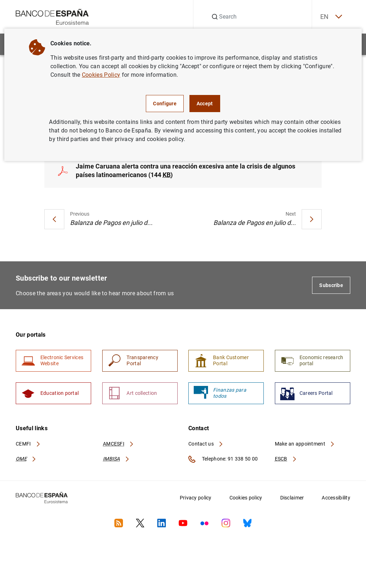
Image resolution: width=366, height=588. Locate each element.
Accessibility (336, 502)
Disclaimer (292, 502)
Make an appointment (305, 448)
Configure (165, 104)
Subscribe (331, 287)
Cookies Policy (101, 75)
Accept (205, 104)
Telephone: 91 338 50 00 (223, 464)
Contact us (206, 448)
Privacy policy (196, 502)
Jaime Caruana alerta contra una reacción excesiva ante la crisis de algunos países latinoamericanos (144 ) (186, 172)
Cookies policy (246, 502)
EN (328, 17)
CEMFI (28, 448)
